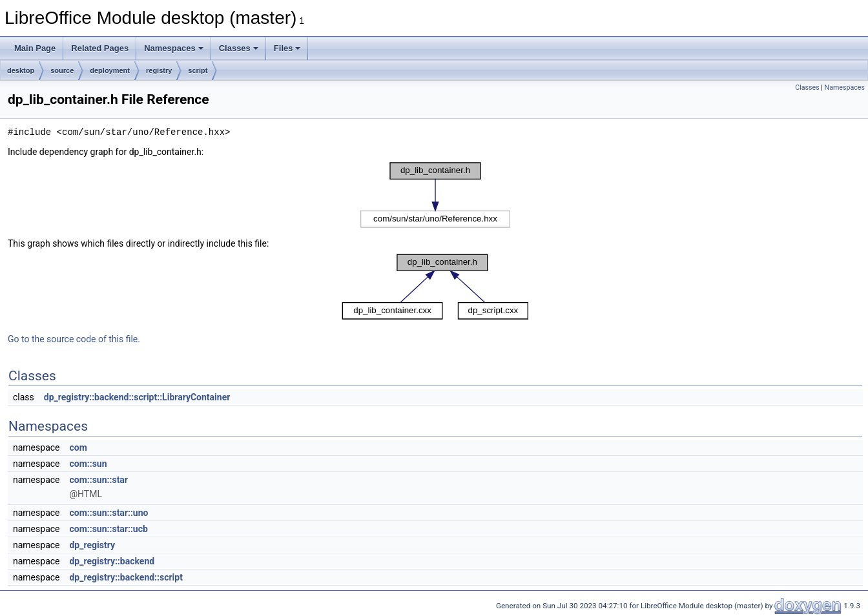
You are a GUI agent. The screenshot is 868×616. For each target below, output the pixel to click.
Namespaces (174, 48)
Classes (239, 48)
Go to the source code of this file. (74, 339)
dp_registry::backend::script (126, 577)
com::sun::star (98, 480)
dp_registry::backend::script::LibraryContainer (137, 397)
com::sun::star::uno (108, 513)
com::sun (88, 464)
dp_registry (92, 545)
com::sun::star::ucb (108, 529)
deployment (110, 70)
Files (287, 48)
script (198, 70)
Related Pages (100, 48)
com (78, 447)
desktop (21, 70)
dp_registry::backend (112, 561)
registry (159, 70)
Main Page (35, 48)
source (62, 70)
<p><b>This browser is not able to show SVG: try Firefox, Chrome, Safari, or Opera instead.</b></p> (435, 195)
